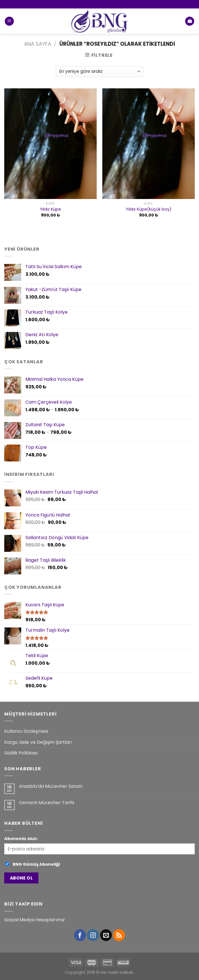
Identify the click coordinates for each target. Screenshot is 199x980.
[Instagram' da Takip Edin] (93, 935)
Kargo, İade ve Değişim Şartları (38, 742)
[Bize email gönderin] (106, 935)
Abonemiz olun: (21, 839)
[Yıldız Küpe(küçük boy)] (149, 144)
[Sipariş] (99, 72)
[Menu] (9, 21)
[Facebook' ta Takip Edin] (80, 935)
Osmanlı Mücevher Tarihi (46, 803)
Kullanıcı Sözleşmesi (26, 731)
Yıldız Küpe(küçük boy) (149, 209)
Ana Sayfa (38, 44)
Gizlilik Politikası (21, 753)
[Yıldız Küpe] (50, 144)
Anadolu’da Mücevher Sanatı (51, 786)
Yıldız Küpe (50, 209)
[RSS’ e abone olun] (119, 935)
